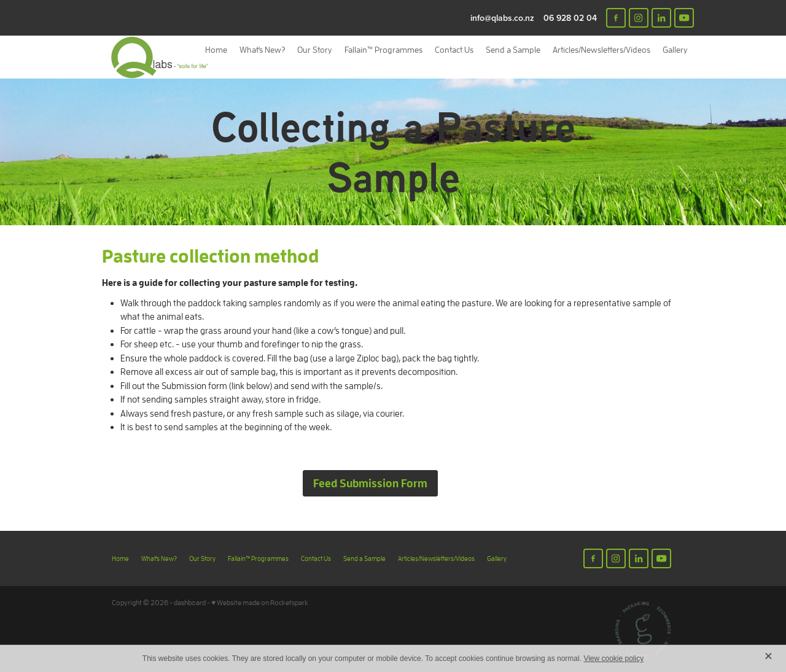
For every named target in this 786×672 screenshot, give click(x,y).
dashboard (190, 602)
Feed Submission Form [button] (370, 483)
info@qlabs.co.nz (502, 18)
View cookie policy (613, 658)
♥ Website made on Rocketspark (260, 602)
